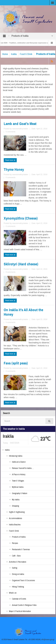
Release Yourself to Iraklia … (23, 468)
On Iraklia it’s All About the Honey (23, 312)
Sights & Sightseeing (17, 512)
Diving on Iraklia (18, 574)
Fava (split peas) (16, 363)
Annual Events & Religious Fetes (24, 605)
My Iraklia (16, 500)
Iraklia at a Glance (19, 462)
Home (5, 54)
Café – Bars (16, 556)
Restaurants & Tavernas (21, 550)
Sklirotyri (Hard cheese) (21, 264)
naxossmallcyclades (20, 129)
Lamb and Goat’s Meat (20, 124)
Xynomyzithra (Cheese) (21, 218)
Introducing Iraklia (16, 456)
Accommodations (16, 518)
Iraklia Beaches (15, 525)
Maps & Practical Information (20, 611)
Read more (10, 160)
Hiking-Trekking (18, 587)
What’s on (13, 593)
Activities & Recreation (18, 562)
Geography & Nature (20, 493)
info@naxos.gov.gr (48, 640)
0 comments (11, 132)
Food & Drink (26, 54)
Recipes (15, 543)
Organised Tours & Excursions (23, 581)
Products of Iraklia (19, 537)
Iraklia (14, 54)
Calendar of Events (19, 599)
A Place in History (19, 475)
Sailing (15, 568)
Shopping (15, 506)
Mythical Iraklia (18, 487)
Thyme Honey (14, 170)
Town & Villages (18, 481)
